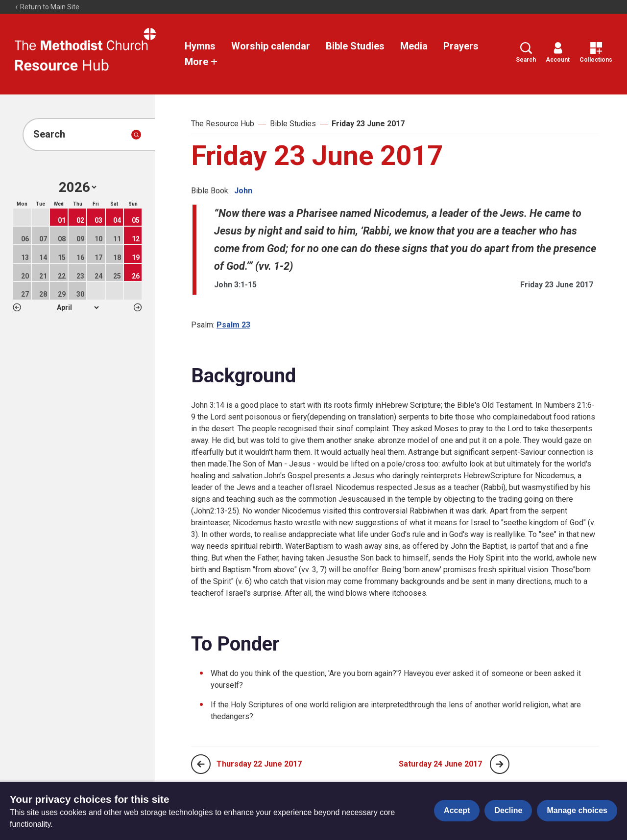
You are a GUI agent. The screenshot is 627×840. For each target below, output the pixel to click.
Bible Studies (355, 46)
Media (414, 46)
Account (558, 53)
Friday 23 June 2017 (368, 124)
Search (526, 53)
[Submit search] (136, 135)
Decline (508, 810)
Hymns (200, 46)
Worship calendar (271, 46)
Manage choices (577, 810)
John (243, 191)
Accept (457, 810)
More (201, 62)
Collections (596, 53)
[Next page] (500, 764)
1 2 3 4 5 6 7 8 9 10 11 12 (78, 307)
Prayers (461, 46)
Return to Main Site (47, 7)
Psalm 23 (233, 325)
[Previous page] (201, 764)
